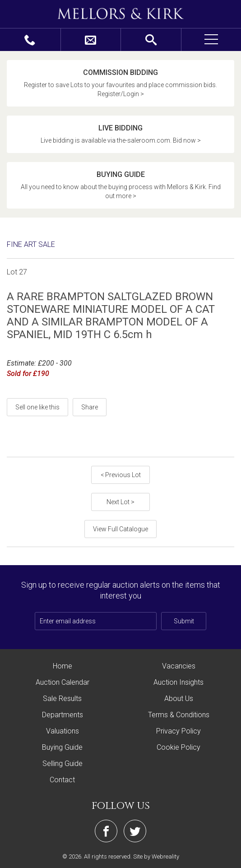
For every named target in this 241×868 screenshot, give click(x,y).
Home (63, 666)
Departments (63, 715)
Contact (62, 780)
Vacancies (179, 666)
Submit (184, 621)
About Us (179, 699)
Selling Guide (63, 764)
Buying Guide (62, 747)
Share (90, 407)
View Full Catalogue (120, 529)
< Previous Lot (121, 475)
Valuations (63, 731)
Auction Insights (178, 682)
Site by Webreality (156, 856)
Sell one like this (37, 407)
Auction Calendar (63, 682)
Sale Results (62, 699)
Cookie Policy (178, 747)
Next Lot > (120, 502)
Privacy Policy (178, 731)
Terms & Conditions (179, 715)
